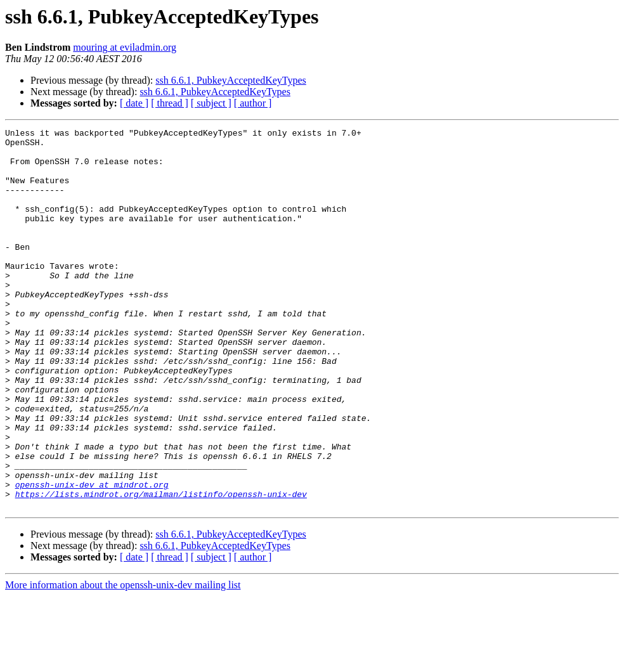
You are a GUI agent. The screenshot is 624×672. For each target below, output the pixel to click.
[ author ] (253, 103)
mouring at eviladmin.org (125, 47)
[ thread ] (170, 103)
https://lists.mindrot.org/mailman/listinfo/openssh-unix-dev (161, 568)
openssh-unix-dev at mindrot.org (92, 557)
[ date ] (134, 103)
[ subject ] (211, 103)
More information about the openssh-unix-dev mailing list (123, 661)
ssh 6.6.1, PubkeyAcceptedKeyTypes (231, 80)
